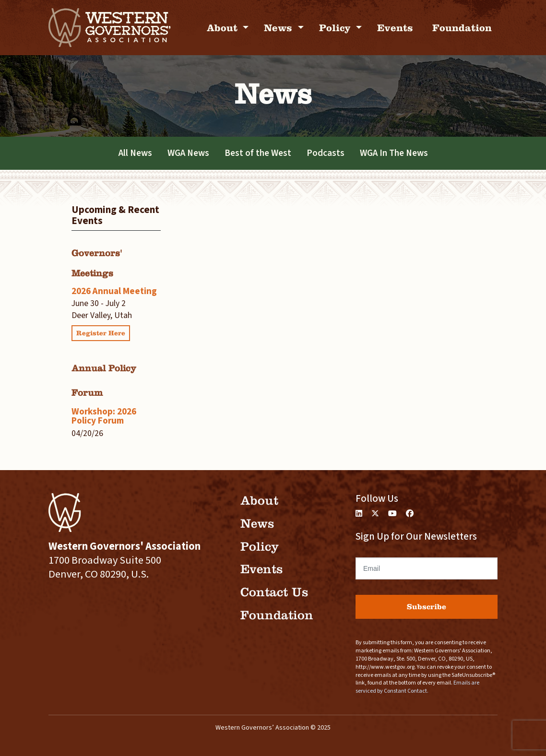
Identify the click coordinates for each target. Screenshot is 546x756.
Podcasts (326, 153)
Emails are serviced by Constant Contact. (417, 687)
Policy (336, 28)
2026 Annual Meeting (114, 291)
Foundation (462, 28)
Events (395, 28)
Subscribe (427, 607)
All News (135, 153)
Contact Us (274, 592)
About (224, 28)
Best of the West (258, 153)
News (279, 28)
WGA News (188, 153)
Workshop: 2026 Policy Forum (104, 416)
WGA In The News (394, 153)
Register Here (101, 333)
